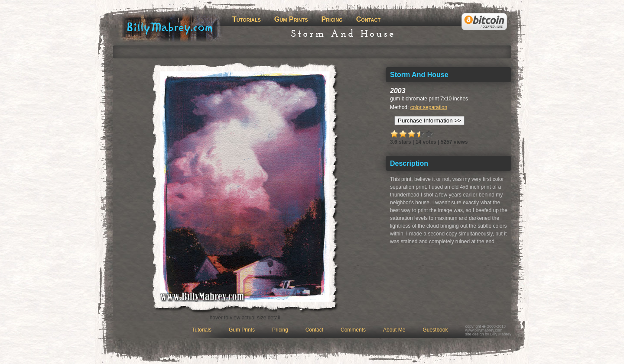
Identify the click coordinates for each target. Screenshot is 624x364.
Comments (353, 330)
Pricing (332, 19)
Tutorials (247, 19)
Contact (369, 19)
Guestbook (435, 330)
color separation (429, 107)
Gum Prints (291, 19)
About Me (394, 330)
